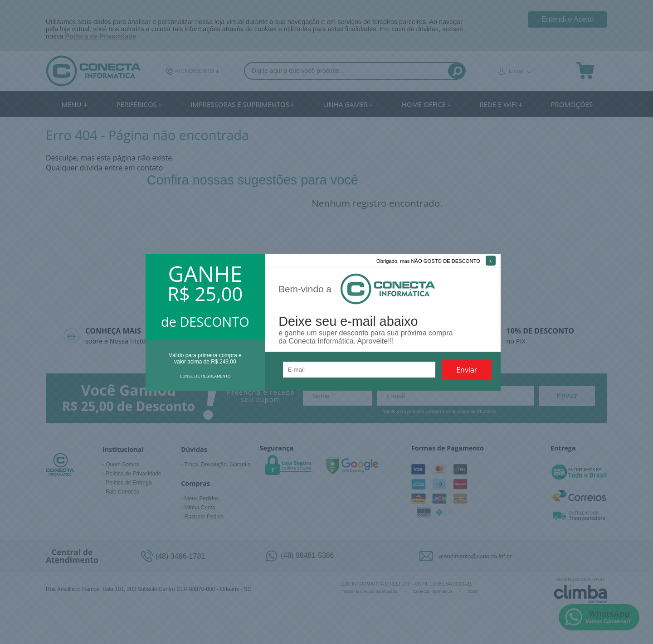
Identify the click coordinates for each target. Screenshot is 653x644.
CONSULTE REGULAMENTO (205, 376)
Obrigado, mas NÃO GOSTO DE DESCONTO (428, 261)
